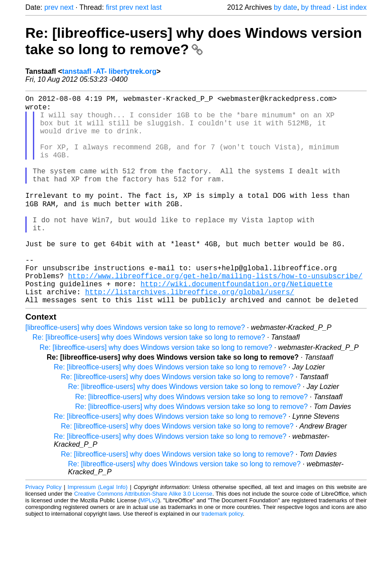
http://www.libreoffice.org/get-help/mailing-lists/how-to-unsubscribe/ (215, 315)
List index (352, 7)
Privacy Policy (43, 531)
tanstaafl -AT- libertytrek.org (109, 71)
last (156, 7)
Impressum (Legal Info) (98, 531)
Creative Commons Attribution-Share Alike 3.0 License (143, 538)
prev (51, 7)
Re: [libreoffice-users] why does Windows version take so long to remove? (194, 41)
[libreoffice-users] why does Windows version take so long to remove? (135, 372)
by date (285, 7)
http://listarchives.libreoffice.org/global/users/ (189, 334)
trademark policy (222, 558)
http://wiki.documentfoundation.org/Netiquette (236, 325)
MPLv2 (149, 545)
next (67, 7)
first (112, 7)
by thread (316, 7)
